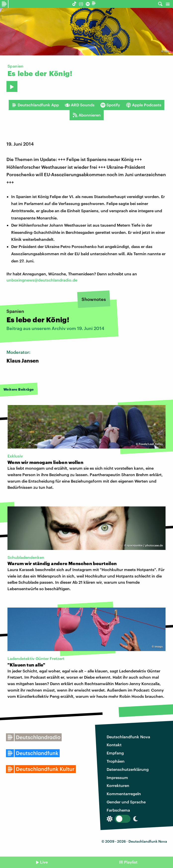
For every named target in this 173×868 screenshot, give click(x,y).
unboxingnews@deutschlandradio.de (42, 280)
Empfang (115, 753)
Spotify (110, 105)
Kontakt (114, 745)
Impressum (117, 777)
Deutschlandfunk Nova (128, 737)
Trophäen (116, 761)
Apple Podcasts (144, 105)
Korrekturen (118, 785)
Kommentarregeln (124, 794)
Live (44, 862)
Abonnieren (87, 115)
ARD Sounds (80, 105)
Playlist (131, 862)
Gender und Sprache (126, 802)
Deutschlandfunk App (35, 105)
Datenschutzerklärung (128, 769)
